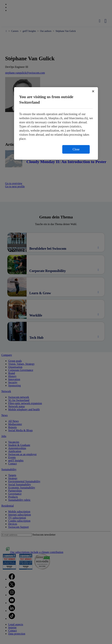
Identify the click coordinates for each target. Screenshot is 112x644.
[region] (56, 123)
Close (76, 149)
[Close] (93, 91)
